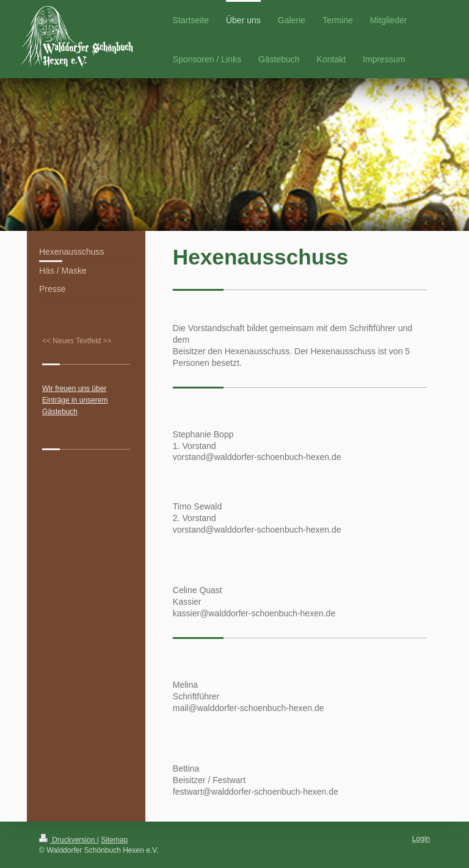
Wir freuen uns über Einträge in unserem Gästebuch (75, 400)
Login (421, 839)
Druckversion (68, 840)
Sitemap (114, 840)
